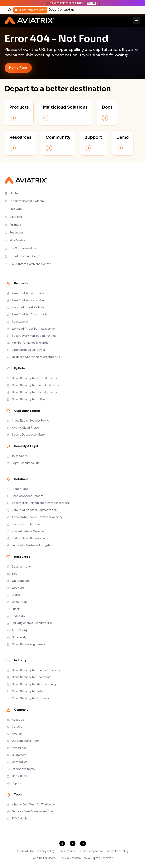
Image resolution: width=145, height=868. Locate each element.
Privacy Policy (46, 851)
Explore (92, 3)
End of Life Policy (117, 851)
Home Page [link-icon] (18, 68)
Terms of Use (25, 851)
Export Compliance (90, 851)
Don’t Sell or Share (44, 858)
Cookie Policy (66, 851)
